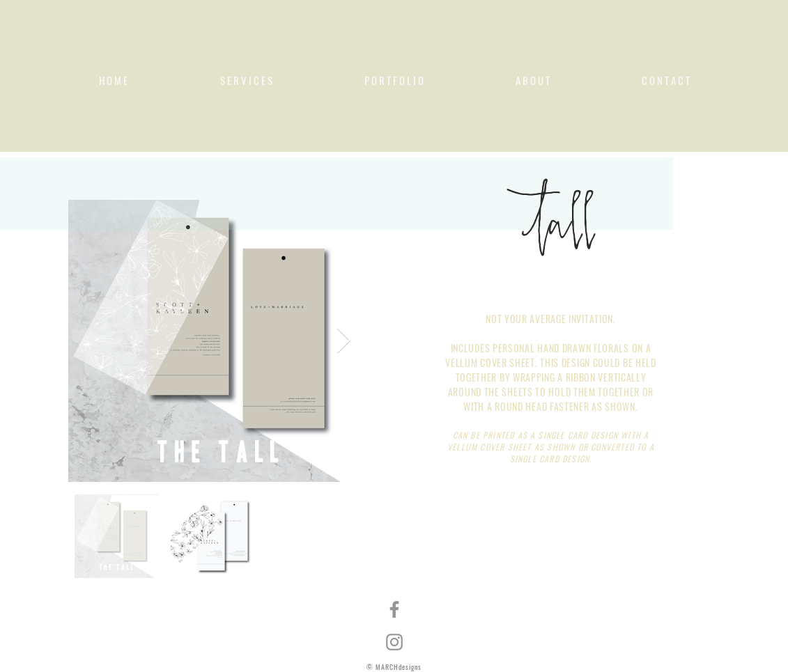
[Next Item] (344, 341)
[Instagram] (394, 642)
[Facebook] (394, 609)
